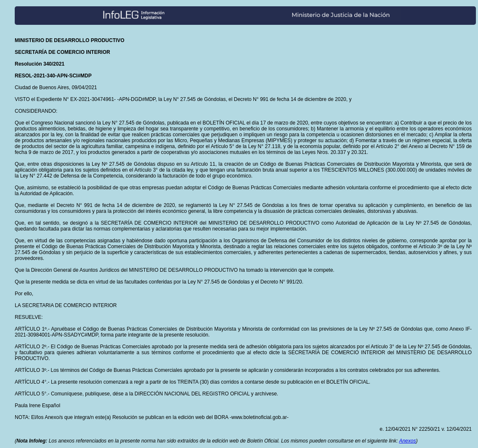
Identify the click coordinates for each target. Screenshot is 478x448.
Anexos (407, 441)
